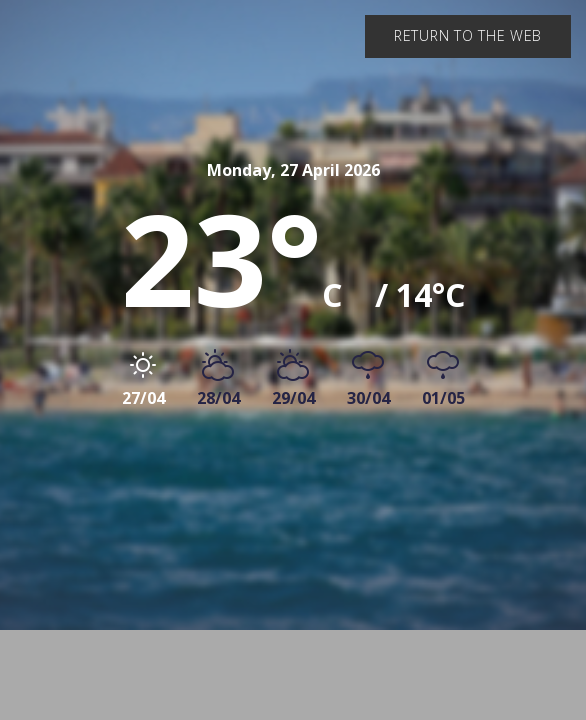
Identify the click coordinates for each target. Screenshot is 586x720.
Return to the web (468, 35)
